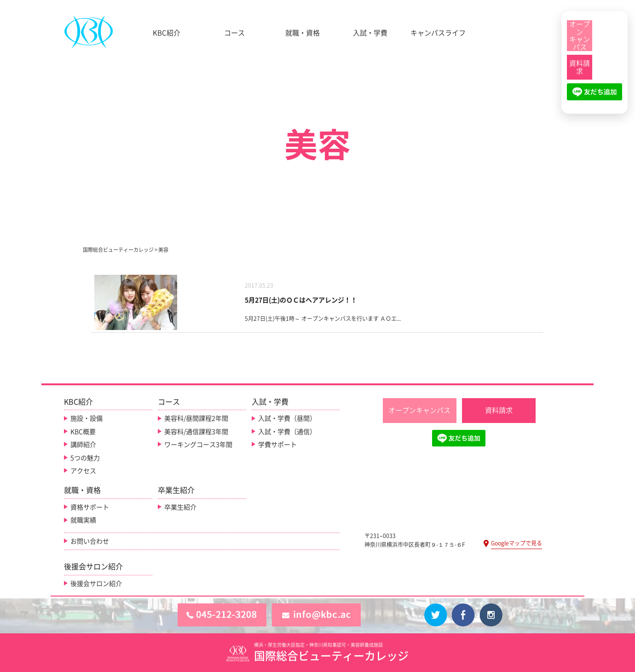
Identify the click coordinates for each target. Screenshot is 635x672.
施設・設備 (87, 418)
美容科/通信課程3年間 (196, 432)
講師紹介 (83, 445)
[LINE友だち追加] (595, 96)
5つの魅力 (85, 458)
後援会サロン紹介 (96, 584)
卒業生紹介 (180, 507)
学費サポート (277, 445)
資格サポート (90, 507)
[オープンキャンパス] (580, 36)
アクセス (83, 471)
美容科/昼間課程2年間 (196, 418)
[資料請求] (580, 67)
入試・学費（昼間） (287, 418)
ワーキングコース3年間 (198, 445)
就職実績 (83, 520)
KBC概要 (83, 432)
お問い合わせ (90, 541)
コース (234, 33)
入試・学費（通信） (287, 432)
